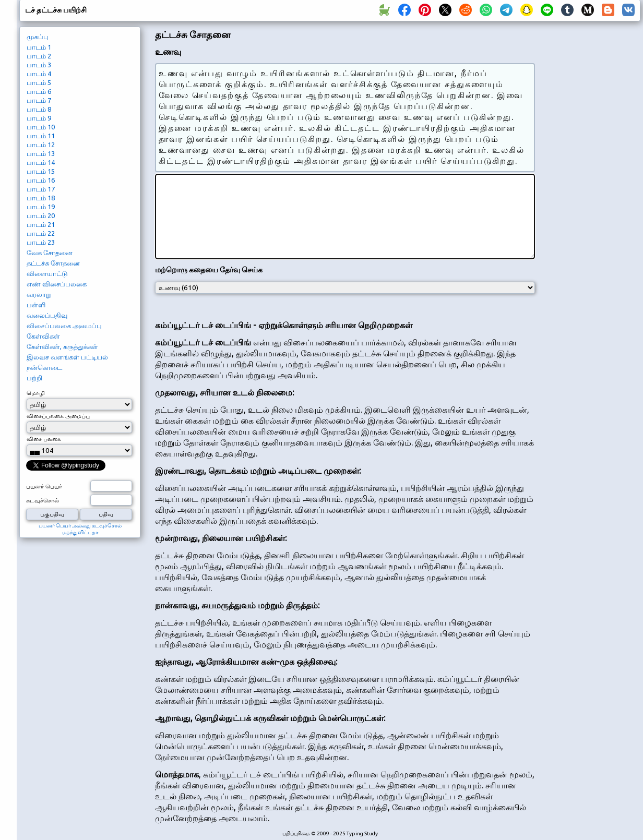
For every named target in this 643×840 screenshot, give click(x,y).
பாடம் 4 (39, 74)
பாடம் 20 (41, 215)
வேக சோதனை (50, 253)
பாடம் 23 (41, 242)
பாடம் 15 (41, 171)
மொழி (36, 393)
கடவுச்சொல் (43, 500)
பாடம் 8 (39, 109)
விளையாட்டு (47, 273)
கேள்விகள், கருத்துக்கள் (62, 346)
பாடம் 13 (41, 153)
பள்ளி (36, 305)
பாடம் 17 (41, 189)
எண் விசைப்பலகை (57, 284)
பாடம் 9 (39, 118)
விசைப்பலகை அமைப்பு (64, 326)
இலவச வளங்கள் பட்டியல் (67, 357)
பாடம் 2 (39, 56)
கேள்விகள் (43, 336)
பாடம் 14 (41, 162)
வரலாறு (39, 294)
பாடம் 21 (41, 224)
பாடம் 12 (41, 145)
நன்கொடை (44, 367)
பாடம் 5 (39, 82)
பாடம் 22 (41, 233)
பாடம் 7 (39, 100)
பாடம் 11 (41, 136)
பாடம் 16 (41, 180)
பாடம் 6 (39, 91)
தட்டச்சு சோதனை (53, 263)
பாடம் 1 (39, 47)
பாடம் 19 (41, 207)
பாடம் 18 (41, 198)
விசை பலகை (44, 439)
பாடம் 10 (41, 127)
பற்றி (34, 378)
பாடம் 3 (39, 65)
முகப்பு (38, 37)
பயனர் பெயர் (44, 486)
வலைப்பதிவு (47, 315)
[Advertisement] (591, 201)
